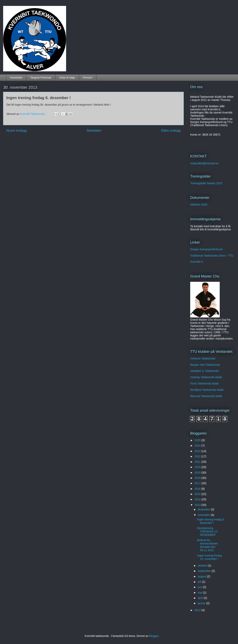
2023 (198, 451)
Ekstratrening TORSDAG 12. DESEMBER (208, 531)
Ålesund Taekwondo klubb (206, 396)
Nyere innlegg (17, 131)
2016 (198, 489)
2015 (198, 494)
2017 (198, 483)
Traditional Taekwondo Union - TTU (212, 256)
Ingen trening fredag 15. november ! (209, 557)
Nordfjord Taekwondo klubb (207, 390)
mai (200, 593)
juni (200, 587)
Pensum (88, 78)
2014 (198, 499)
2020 (198, 467)
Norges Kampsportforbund (206, 249)
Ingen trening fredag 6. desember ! (211, 521)
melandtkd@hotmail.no (204, 163)
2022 (198, 456)
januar (202, 603)
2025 (198, 440)
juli (200, 582)
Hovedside (16, 78)
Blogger (154, 636)
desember (204, 509)
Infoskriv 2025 (199, 205)
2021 (198, 462)
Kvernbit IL (197, 262)
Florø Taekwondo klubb (204, 383)
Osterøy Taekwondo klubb (206, 377)
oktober (203, 566)
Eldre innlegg (171, 131)
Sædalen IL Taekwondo (205, 371)
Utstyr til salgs (67, 78)
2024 (198, 446)
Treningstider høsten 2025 (206, 183)
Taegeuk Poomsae (41, 78)
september (205, 571)
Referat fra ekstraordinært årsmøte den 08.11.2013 (207, 545)
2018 (198, 478)
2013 (198, 505)
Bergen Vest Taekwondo (205, 365)
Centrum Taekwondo (203, 358)
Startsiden (94, 131)
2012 (198, 610)
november (204, 515)
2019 (198, 473)
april (201, 598)
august (202, 576)
